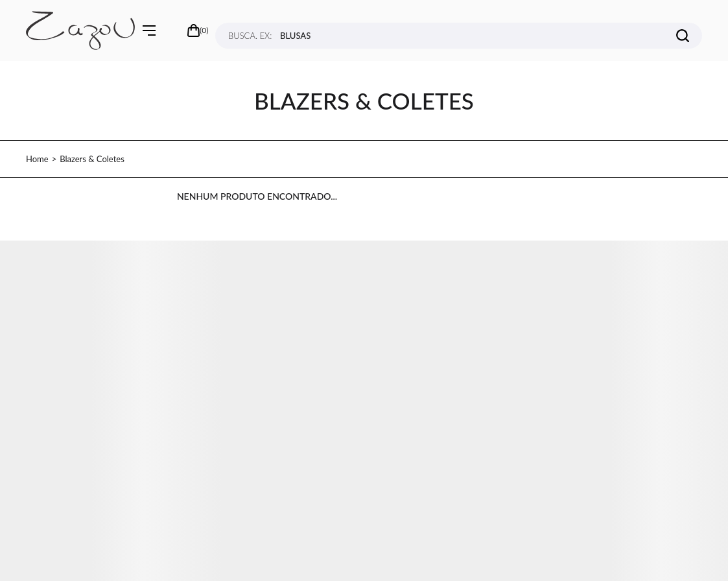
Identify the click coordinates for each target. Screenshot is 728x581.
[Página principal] (80, 30)
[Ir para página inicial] (37, 159)
